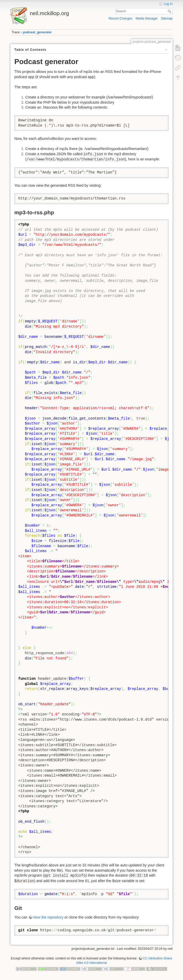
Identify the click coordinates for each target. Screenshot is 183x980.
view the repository (48, 917)
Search (170, 11)
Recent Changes (120, 18)
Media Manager (147, 18)
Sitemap (167, 18)
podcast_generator (37, 32)
